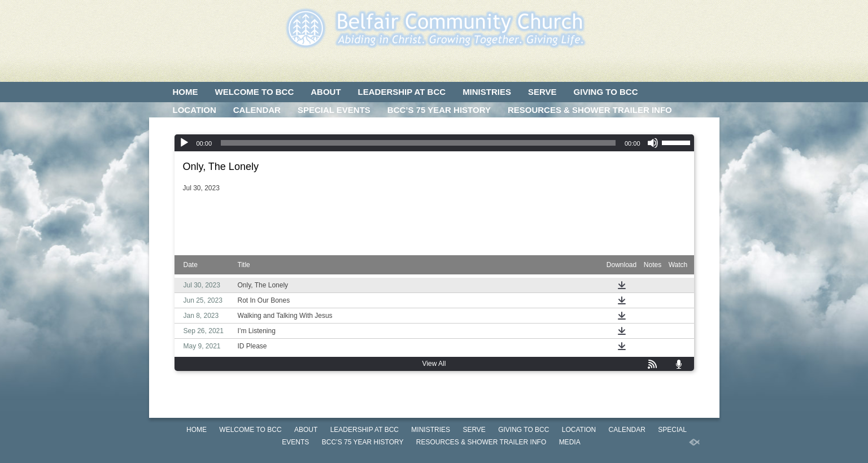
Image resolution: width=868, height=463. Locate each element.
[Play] (184, 143)
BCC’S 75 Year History (439, 110)
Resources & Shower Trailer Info (590, 110)
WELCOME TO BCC (255, 92)
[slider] (418, 143)
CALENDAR (257, 110)
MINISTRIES (487, 92)
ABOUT (326, 92)
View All (434, 364)
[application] (434, 143)
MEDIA (186, 128)
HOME (186, 92)
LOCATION (195, 110)
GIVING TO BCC (606, 92)
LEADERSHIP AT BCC (402, 92)
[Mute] (653, 143)
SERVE (542, 92)
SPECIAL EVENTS (334, 110)
